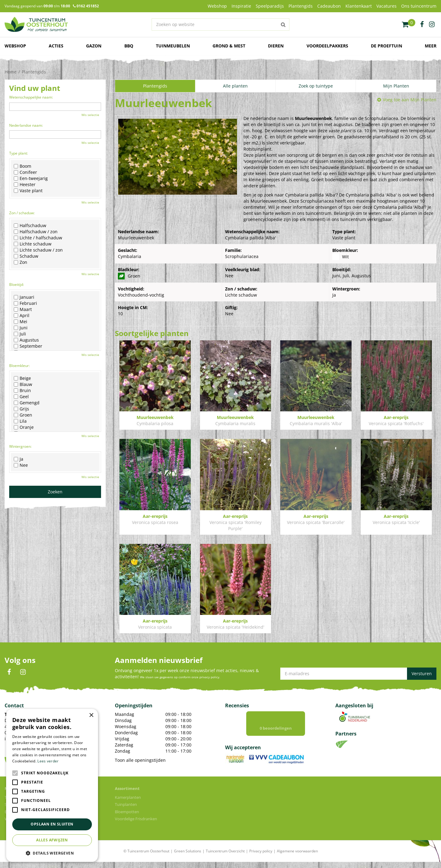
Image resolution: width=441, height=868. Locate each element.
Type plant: (19, 153)
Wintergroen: (20, 446)
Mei (21, 322)
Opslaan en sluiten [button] (52, 824)
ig (432, 24)
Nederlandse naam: (26, 125)
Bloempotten (127, 818)
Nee (21, 465)
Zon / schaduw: (22, 213)
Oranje (24, 427)
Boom (23, 166)
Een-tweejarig (31, 178)
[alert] (52, 785)
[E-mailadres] (358, 674)
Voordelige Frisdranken (136, 825)
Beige (22, 378)
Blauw (23, 384)
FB (9, 672)
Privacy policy (261, 857)
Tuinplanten (126, 810)
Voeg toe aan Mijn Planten (410, 100)
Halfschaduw (30, 226)
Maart (23, 309)
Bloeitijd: (17, 284)
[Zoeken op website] (221, 24)
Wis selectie (90, 115)
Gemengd (27, 403)
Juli (20, 334)
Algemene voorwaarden (297, 857)
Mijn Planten (396, 86)
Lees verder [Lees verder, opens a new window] (48, 761)
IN (23, 672)
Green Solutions (188, 857)
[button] (52, 853)
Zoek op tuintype (316, 86)
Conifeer (25, 172)
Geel (21, 397)
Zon (21, 262)
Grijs (21, 409)
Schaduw (26, 256)
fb (422, 24)
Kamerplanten (128, 803)
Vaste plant (28, 191)
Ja (19, 459)
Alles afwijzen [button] (52, 840)
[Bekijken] (409, 24)
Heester (25, 185)
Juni (21, 328)
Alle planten (235, 86)
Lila (20, 421)
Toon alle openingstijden (140, 760)
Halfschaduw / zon (36, 232)
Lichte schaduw (33, 244)
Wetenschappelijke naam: (31, 97)
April (22, 316)
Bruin (22, 391)
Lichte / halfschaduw (38, 238)
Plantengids (155, 86)
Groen (23, 415)
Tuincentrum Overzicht (225, 857)
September (28, 346)
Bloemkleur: (19, 366)
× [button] (91, 715)
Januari (24, 297)
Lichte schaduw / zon (38, 250)
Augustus (26, 340)
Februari (25, 303)
